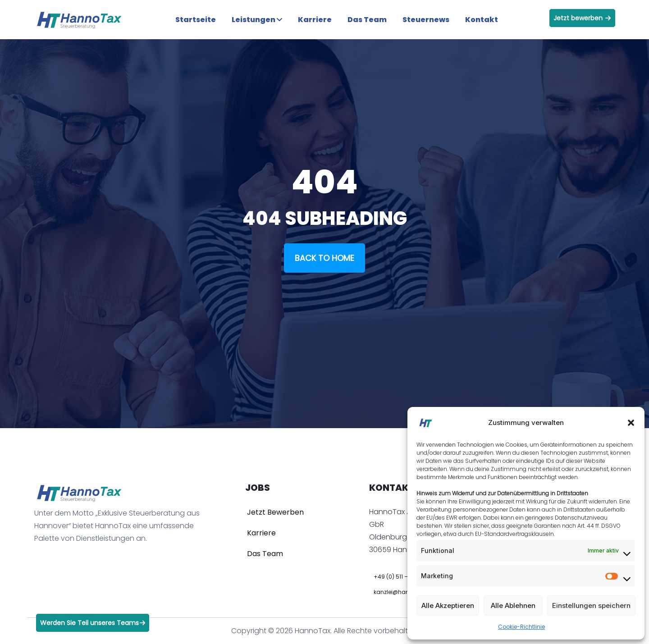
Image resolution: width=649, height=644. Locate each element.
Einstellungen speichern (591, 605)
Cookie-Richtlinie (521, 627)
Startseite (196, 20)
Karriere (315, 20)
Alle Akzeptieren (448, 605)
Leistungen (257, 20)
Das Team (367, 20)
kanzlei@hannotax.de (404, 592)
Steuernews (426, 20)
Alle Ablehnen (513, 605)
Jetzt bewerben (582, 18)
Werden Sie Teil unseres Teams (93, 623)
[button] (631, 423)
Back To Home (324, 258)
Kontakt (482, 20)
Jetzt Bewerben (275, 512)
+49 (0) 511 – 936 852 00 (407, 577)
